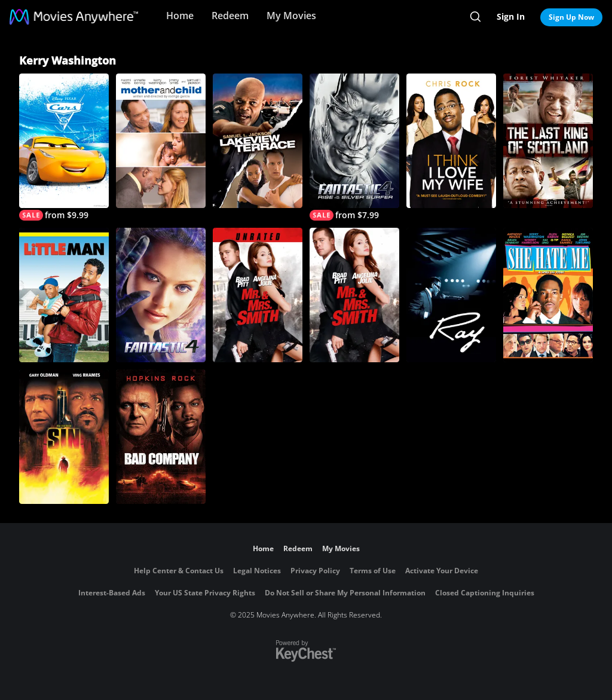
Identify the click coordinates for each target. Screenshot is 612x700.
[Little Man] (64, 295)
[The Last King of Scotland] (548, 141)
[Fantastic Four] (161, 295)
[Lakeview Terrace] (258, 141)
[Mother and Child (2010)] (161, 141)
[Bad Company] (161, 437)
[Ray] (451, 295)
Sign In (511, 16)
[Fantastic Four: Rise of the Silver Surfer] (354, 147)
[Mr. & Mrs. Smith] (354, 295)
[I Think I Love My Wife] (451, 141)
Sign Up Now (571, 17)
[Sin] (64, 437)
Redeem (230, 16)
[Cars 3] (64, 147)
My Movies (291, 16)
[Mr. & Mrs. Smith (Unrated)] (258, 295)
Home (180, 16)
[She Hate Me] (548, 295)
